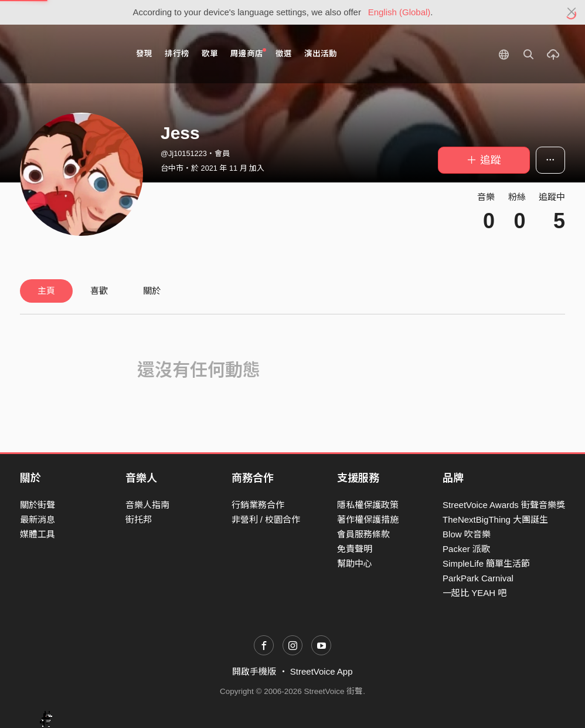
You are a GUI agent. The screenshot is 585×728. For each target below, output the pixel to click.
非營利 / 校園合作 (266, 519)
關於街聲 (38, 505)
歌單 (210, 54)
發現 (144, 54)
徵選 (284, 54)
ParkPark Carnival (478, 578)
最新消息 (38, 519)
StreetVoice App (322, 671)
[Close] (572, 12)
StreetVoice (68, 54)
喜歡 (99, 291)
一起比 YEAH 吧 (475, 593)
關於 (152, 291)
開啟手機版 (254, 671)
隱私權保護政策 (368, 505)
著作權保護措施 (368, 519)
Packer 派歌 (466, 549)
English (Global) (399, 12)
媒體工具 (38, 534)
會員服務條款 (363, 534)
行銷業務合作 (258, 505)
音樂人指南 (147, 505)
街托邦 (139, 519)
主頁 (46, 291)
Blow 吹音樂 (467, 534)
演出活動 (321, 54)
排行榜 (177, 54)
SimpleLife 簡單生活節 (486, 563)
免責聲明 (355, 549)
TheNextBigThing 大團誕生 (495, 519)
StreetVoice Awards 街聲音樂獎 (504, 505)
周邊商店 (248, 53)
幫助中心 (355, 563)
